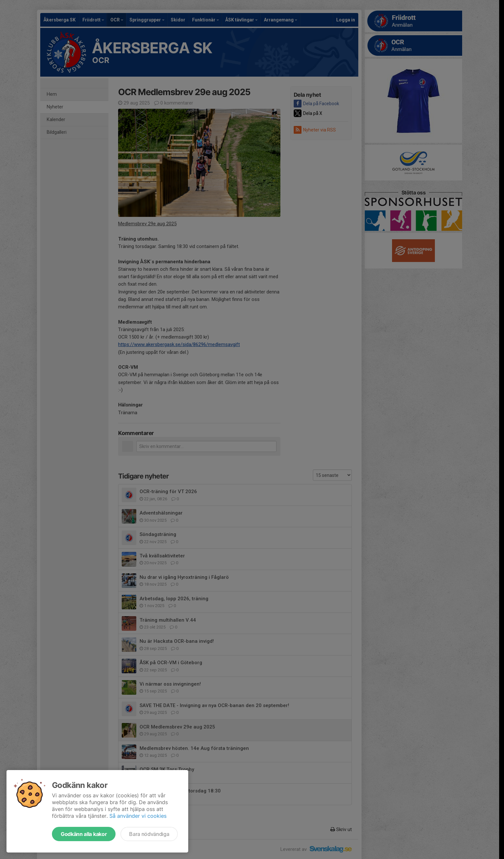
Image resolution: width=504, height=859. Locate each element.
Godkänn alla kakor (84, 834)
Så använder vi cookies (138, 816)
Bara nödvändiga (149, 834)
